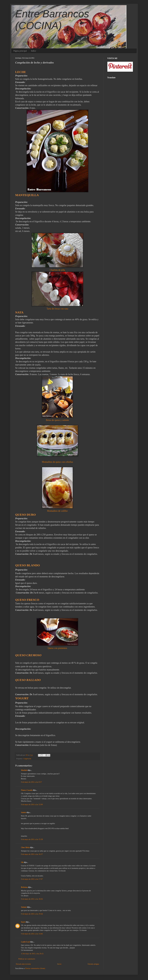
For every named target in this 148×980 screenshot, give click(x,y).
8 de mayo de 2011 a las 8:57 (31, 782)
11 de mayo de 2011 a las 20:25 (32, 954)
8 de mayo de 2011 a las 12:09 (32, 805)
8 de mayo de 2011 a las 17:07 (32, 879)
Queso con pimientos (57, 648)
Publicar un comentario (27, 959)
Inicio (59, 964)
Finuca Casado (27, 790)
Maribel (24, 770)
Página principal (20, 51)
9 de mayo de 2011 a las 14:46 (32, 934)
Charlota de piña (57, 270)
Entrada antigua (93, 964)
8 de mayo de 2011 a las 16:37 (32, 854)
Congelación (27, 759)
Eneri (23, 922)
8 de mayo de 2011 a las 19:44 (32, 914)
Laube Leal (25, 942)
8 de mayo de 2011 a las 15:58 (32, 839)
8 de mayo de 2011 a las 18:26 (32, 899)
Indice (33, 51)
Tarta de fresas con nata (57, 309)
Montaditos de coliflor (57, 511)
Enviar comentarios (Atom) (35, 968)
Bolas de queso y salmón (57, 420)
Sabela (24, 812)
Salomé (24, 907)
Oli (22, 862)
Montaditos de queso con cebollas (57, 462)
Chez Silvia (25, 847)
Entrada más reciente (23, 964)
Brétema (24, 887)
